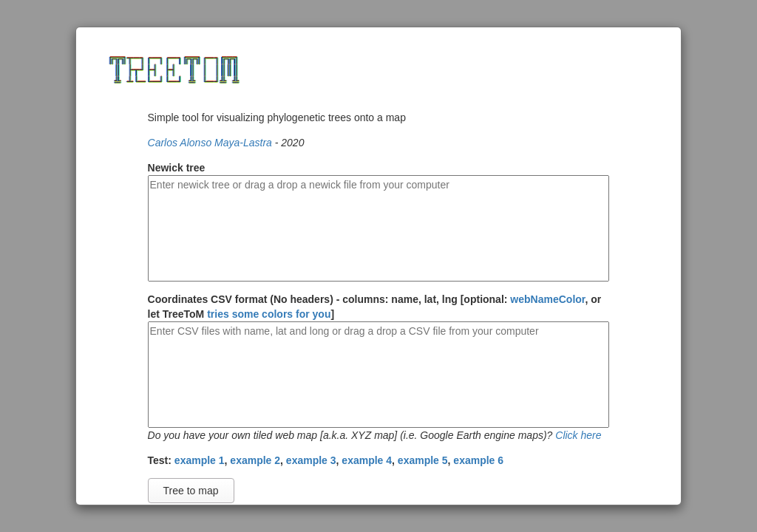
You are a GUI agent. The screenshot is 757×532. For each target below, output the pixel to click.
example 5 (423, 460)
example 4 (367, 460)
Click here (578, 435)
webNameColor (547, 299)
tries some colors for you (269, 314)
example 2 (255, 460)
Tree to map (191, 491)
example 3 (311, 460)
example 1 (200, 460)
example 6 (478, 460)
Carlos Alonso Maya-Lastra (210, 143)
